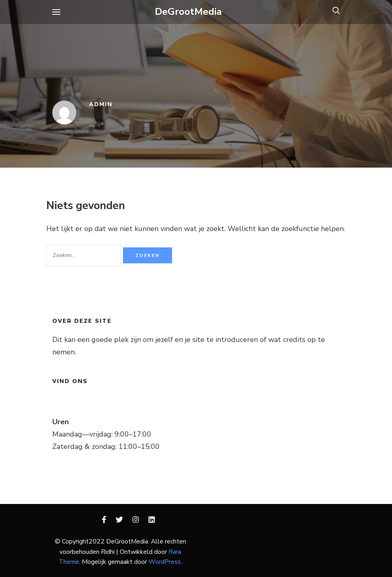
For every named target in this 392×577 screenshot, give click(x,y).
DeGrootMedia (188, 12)
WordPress (165, 562)
